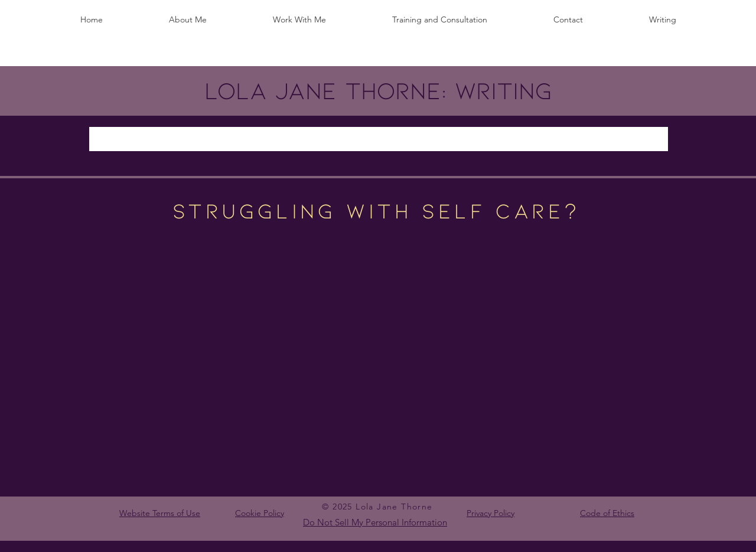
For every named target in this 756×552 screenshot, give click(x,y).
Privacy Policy (491, 513)
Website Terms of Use (160, 513)
